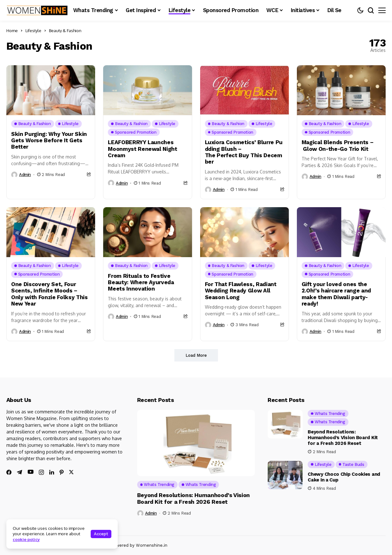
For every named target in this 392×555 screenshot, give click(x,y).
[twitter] (71, 472)
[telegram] (20, 472)
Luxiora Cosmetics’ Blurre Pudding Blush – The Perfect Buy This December (244, 152)
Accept (101, 534)
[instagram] (41, 472)
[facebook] (9, 472)
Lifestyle (33, 31)
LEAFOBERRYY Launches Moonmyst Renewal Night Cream (143, 149)
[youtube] (31, 472)
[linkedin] (52, 472)
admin (25, 175)
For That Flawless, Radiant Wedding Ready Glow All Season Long (241, 291)
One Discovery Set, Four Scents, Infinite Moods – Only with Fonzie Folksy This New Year (49, 294)
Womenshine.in (152, 545)
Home (12, 31)
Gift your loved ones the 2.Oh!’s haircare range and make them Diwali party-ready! (336, 294)
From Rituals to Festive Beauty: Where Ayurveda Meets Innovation (141, 282)
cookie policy (26, 539)
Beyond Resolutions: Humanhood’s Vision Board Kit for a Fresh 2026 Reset (193, 499)
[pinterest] (62, 472)
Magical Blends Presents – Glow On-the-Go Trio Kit (338, 145)
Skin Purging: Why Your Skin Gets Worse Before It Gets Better (49, 141)
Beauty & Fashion (65, 31)
